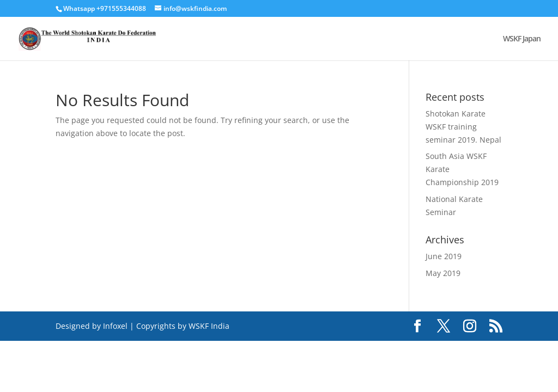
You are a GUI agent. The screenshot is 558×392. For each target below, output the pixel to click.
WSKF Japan (522, 39)
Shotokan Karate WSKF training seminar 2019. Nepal (463, 127)
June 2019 (444, 256)
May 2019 (443, 273)
